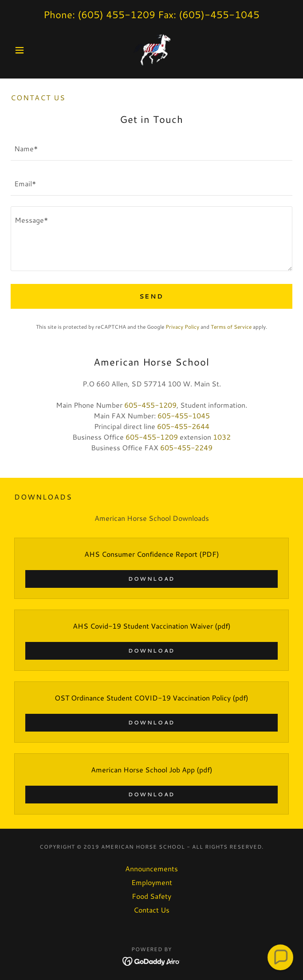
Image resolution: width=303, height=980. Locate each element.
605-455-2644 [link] (183, 426)
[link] (152, 50)
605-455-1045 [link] (184, 415)
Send (152, 296)
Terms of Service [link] (231, 327)
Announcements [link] (151, 868)
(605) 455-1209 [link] (116, 14)
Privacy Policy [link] (182, 327)
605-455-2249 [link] (186, 447)
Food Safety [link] (151, 896)
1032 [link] (222, 437)
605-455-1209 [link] (150, 405)
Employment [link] (152, 882)
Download (151, 579)
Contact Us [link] (151, 910)
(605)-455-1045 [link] (219, 14)
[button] (32, 50)
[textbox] (151, 148)
